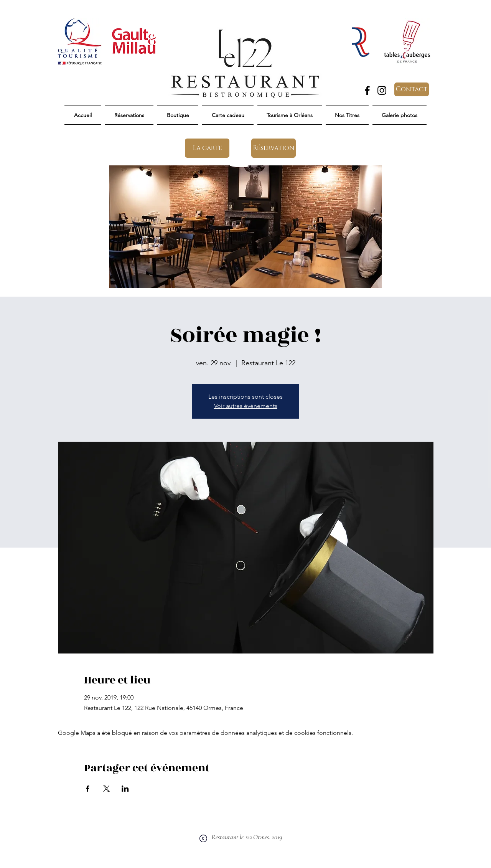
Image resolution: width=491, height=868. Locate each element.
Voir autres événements (246, 406)
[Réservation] (274, 148)
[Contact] (412, 89)
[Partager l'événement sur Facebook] (88, 789)
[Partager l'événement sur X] (106, 789)
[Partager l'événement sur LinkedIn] (125, 789)
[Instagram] (382, 90)
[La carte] (207, 148)
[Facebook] (367, 90)
